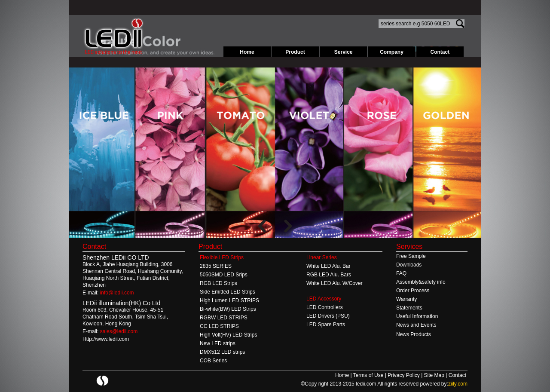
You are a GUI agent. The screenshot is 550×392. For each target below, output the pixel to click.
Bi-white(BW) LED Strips (228, 309)
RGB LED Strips (218, 283)
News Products (414, 334)
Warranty (406, 299)
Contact (440, 52)
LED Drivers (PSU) (328, 316)
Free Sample (411, 256)
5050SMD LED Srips (224, 275)
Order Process (413, 291)
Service (344, 52)
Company (392, 52)
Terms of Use (369, 375)
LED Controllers (325, 307)
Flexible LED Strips (222, 257)
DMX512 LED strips (222, 352)
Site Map (435, 375)
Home (247, 52)
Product (295, 52)
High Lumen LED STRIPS (229, 300)
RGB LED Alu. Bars (329, 275)
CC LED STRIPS (219, 326)
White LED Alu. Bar (328, 266)
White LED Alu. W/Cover (335, 283)
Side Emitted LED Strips (228, 292)
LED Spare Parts (326, 325)
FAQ (401, 273)
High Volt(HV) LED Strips (228, 335)
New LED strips (218, 343)
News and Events (416, 325)
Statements (409, 308)
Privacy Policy (404, 375)
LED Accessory (324, 299)
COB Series (213, 361)
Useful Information (417, 316)
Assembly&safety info (421, 282)
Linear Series (322, 257)
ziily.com (458, 384)
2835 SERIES (216, 266)
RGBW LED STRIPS (224, 318)
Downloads (409, 265)
